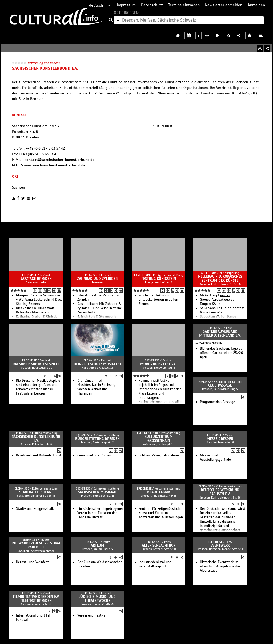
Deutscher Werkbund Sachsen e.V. (220, 492)
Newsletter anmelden (224, 5)
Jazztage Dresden (36, 279)
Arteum (97, 545)
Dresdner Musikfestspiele (36, 364)
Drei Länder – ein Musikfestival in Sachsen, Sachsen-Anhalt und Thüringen (96, 387)
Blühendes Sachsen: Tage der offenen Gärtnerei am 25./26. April (222, 353)
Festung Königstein (159, 279)
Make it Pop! (210, 295)
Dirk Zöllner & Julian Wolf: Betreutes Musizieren (35, 310)
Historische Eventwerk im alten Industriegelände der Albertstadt (220, 566)
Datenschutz (152, 5)
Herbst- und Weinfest (32, 562)
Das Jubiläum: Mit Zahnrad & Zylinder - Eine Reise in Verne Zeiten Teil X (100, 308)
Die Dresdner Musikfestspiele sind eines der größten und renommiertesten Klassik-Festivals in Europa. (38, 387)
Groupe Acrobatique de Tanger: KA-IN (217, 302)
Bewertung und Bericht (44, 63)
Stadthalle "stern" (36, 492)
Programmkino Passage (218, 402)
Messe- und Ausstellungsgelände (215, 458)
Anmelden (256, 5)
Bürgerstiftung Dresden (97, 439)
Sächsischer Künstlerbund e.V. (36, 439)
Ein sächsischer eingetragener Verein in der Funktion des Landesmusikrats (100, 513)
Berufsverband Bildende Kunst (39, 455)
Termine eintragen (184, 5)
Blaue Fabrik (159, 492)
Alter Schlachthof (159, 545)
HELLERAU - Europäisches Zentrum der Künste (220, 279)
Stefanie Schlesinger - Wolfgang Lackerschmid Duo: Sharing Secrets (39, 300)
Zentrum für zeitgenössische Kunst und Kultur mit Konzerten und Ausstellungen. (161, 513)
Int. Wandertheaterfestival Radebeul (36, 545)
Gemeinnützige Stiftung (95, 455)
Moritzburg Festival (159, 364)
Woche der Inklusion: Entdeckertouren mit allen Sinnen (158, 300)
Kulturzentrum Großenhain (159, 439)
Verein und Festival (92, 615)
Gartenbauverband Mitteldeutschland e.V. (220, 333)
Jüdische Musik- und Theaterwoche (97, 599)
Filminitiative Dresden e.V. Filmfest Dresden (36, 599)
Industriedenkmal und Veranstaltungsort (155, 564)
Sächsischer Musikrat (97, 492)
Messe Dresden (220, 439)
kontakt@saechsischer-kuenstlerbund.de (59, 160)
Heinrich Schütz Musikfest (97, 364)
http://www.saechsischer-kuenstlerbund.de (49, 165)
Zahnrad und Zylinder (97, 279)
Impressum (126, 5)
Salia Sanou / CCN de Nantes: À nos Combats (222, 310)
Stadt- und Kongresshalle (35, 509)
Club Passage (220, 385)
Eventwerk (220, 545)
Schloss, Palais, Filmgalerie (159, 455)
